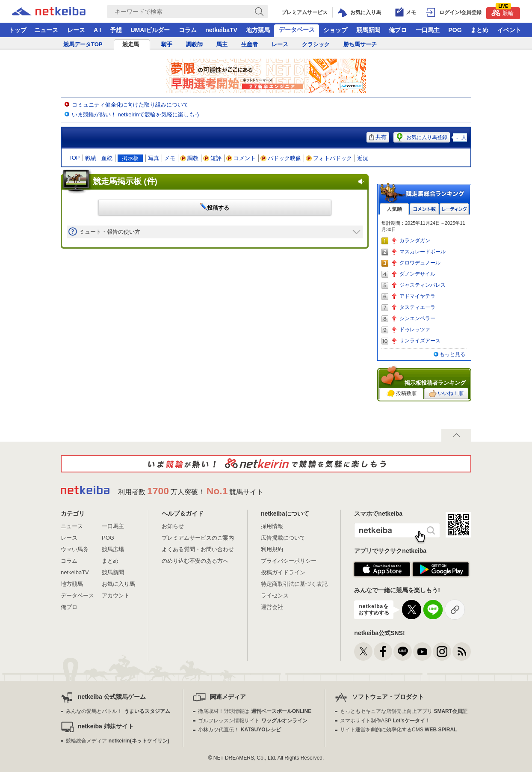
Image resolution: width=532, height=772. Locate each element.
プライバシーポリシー (289, 561)
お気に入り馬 (118, 584)
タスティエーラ (417, 307)
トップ (18, 30)
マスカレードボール (423, 252)
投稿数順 (402, 394)
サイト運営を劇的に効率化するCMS (398, 730)
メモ (170, 158)
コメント (241, 158)
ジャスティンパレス (423, 285)
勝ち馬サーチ (360, 44)
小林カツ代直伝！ (239, 730)
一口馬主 (428, 30)
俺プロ (398, 30)
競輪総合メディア (117, 741)
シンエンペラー (417, 318)
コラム (188, 30)
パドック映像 (281, 158)
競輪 (502, 12)
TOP (74, 158)
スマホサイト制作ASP (385, 721)
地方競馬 (258, 30)
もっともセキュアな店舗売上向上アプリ (404, 711)
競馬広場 (113, 549)
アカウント (116, 595)
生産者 (250, 44)
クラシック (316, 44)
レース (76, 30)
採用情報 (272, 526)
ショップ (335, 30)
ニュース (46, 30)
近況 (363, 158)
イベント (509, 30)
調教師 (194, 44)
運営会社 (272, 607)
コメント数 (424, 209)
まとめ (479, 30)
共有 (378, 137)
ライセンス (275, 595)
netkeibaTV (221, 30)
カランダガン (415, 241)
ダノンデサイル (417, 274)
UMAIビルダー (150, 30)
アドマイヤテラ (417, 296)
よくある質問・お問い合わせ (198, 549)
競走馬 (131, 44)
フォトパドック (329, 158)
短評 (213, 158)
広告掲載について (283, 538)
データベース (297, 30)
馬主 (222, 44)
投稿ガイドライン (283, 572)
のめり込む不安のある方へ (195, 561)
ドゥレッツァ (415, 330)
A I (97, 30)
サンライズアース (420, 341)
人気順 (394, 209)
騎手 (167, 44)
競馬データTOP (83, 44)
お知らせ (173, 526)
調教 (189, 158)
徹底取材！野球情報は (255, 711)
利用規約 (272, 549)
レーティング (454, 209)
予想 (116, 30)
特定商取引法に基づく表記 (294, 584)
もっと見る (452, 354)
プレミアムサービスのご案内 (198, 538)
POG (455, 30)
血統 (107, 158)
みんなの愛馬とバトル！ (118, 711)
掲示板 (130, 158)
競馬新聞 (368, 30)
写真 (154, 158)
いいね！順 (446, 394)
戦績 (91, 158)
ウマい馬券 (75, 549)
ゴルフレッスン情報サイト (253, 721)
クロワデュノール (420, 263)
